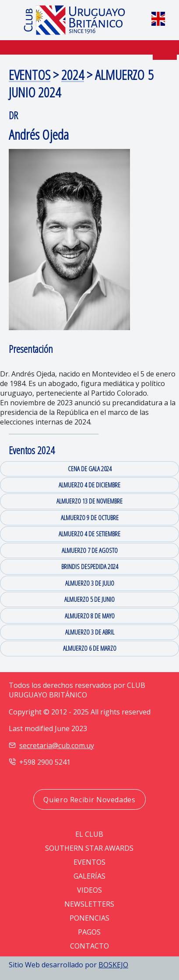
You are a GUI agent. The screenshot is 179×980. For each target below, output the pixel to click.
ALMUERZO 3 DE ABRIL (90, 632)
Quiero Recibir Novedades (89, 800)
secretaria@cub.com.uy (57, 745)
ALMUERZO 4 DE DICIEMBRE (89, 485)
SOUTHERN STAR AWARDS (89, 848)
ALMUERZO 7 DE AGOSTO (90, 550)
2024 (73, 74)
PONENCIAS (89, 918)
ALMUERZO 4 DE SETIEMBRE (89, 534)
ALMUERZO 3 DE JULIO (90, 583)
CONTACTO (89, 946)
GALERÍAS (89, 876)
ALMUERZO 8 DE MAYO (90, 616)
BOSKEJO (113, 965)
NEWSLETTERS (89, 904)
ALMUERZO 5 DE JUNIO (89, 599)
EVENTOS (30, 74)
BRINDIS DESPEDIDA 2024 (90, 566)
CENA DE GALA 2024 (90, 469)
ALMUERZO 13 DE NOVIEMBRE (89, 501)
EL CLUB (89, 834)
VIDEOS (89, 890)
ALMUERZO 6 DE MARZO (90, 648)
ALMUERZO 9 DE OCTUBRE (90, 518)
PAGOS (89, 932)
